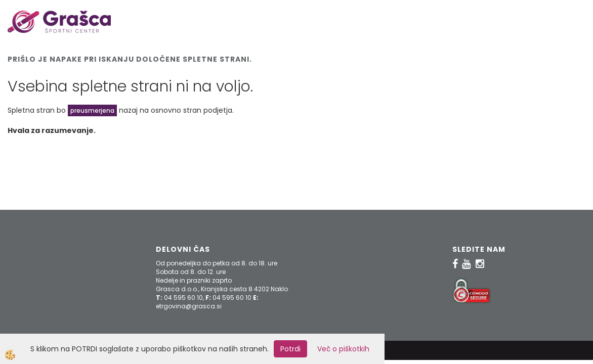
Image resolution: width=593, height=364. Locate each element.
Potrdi (290, 349)
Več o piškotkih (343, 349)
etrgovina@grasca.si (189, 306)
